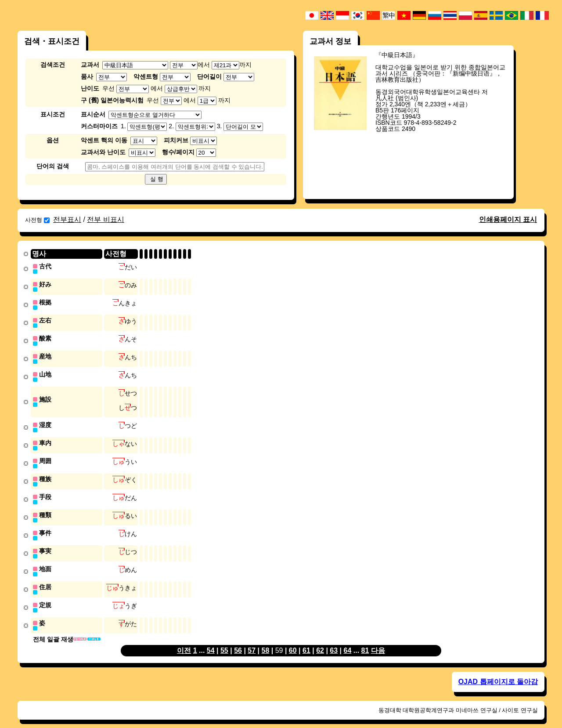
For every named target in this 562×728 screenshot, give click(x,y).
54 (211, 641)
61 (306, 641)
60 (293, 641)
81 (365, 641)
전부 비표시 (105, 219)
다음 (378, 641)
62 (320, 641)
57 (252, 641)
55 (224, 641)
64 (348, 641)
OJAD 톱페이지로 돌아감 (498, 672)
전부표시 (67, 219)
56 (238, 641)
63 (334, 641)
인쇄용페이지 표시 (508, 219)
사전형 (37, 220)
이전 (184, 641)
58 (265, 641)
